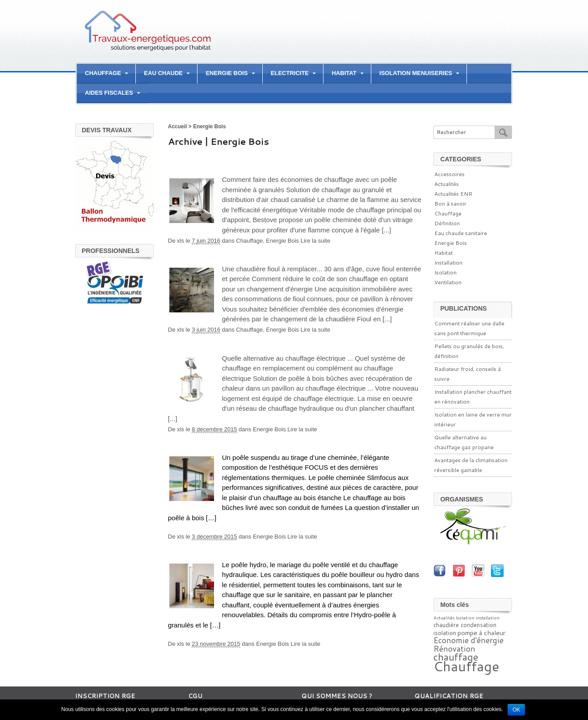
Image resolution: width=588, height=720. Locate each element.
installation (488, 618)
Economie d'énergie (468, 640)
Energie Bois (282, 241)
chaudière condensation (465, 625)
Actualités (447, 184)
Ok (516, 710)
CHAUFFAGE (103, 73)
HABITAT (344, 73)
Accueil (178, 126)
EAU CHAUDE (163, 73)
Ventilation (448, 282)
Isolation (445, 272)
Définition (447, 223)
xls (181, 241)
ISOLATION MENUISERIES (416, 73)
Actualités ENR (453, 194)
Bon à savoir (450, 204)
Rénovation (454, 649)
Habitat (443, 253)
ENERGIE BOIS (227, 73)
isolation (445, 633)
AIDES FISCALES (109, 93)
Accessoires (449, 174)
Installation (448, 263)
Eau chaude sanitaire (461, 233)
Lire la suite (315, 241)
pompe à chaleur (481, 633)
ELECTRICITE (290, 73)
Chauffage (249, 241)
